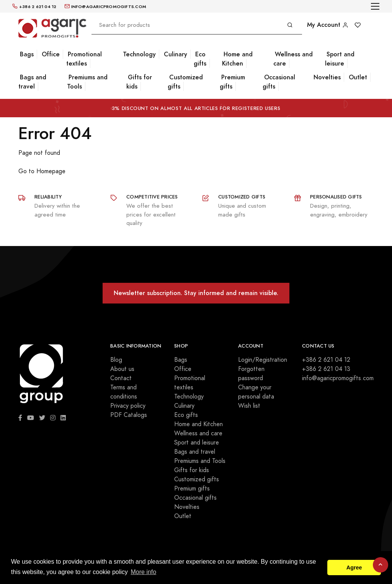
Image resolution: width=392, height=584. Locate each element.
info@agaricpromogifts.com (338, 378)
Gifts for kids (139, 82)
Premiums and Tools (87, 82)
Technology (139, 54)
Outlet (358, 77)
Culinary (176, 54)
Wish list (249, 406)
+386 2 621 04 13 (326, 369)
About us (122, 369)
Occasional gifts (279, 82)
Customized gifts (185, 82)
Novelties (327, 77)
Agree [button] (354, 568)
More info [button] (143, 572)
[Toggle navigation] (375, 6)
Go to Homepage (42, 171)
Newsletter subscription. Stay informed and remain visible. (196, 293)
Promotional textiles (84, 59)
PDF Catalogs (129, 415)
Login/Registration (263, 360)
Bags (27, 54)
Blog (116, 360)
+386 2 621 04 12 (326, 360)
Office (51, 54)
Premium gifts (232, 82)
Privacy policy (128, 406)
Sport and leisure (340, 59)
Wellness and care (293, 59)
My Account (328, 25)
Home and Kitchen (237, 59)
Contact (121, 378)
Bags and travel (32, 82)
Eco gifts (200, 59)
